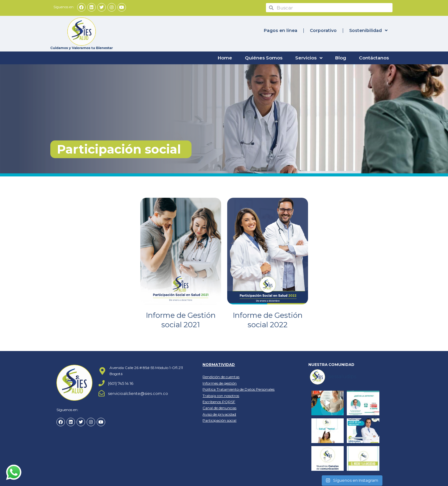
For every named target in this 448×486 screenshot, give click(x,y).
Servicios (309, 58)
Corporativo (323, 30)
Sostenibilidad (368, 30)
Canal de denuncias (219, 408)
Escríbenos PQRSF (219, 401)
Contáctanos (374, 58)
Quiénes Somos (264, 58)
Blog (341, 58)
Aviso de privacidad (219, 414)
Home (225, 58)
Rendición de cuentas (221, 377)
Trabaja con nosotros (221, 395)
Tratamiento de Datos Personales (246, 389)
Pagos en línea (281, 30)
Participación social (219, 420)
